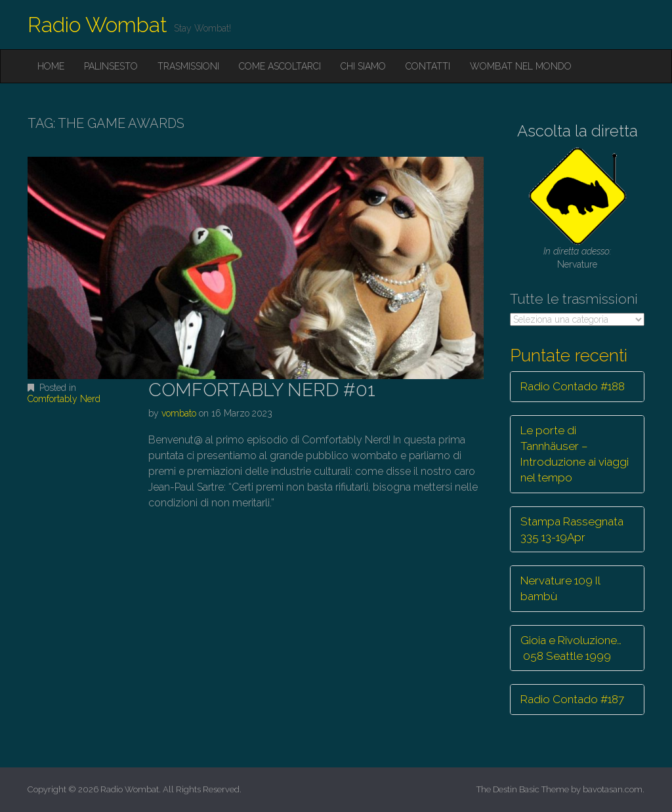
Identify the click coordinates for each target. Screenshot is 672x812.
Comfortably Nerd (64, 399)
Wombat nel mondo (521, 66)
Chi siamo (363, 66)
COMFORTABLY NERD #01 (262, 390)
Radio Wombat (97, 25)
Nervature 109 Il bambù (560, 588)
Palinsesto (111, 66)
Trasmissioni (188, 66)
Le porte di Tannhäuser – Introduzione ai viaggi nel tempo (575, 454)
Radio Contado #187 (572, 699)
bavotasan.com (613, 789)
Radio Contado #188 (573, 386)
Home (51, 66)
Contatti (428, 66)
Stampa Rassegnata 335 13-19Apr (572, 529)
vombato (179, 413)
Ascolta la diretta (577, 131)
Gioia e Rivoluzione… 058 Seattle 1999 (571, 648)
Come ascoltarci (280, 66)
